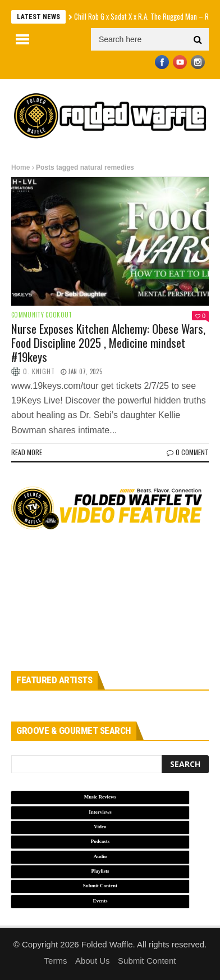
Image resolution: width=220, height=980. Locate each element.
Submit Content (147, 961)
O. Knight (39, 371)
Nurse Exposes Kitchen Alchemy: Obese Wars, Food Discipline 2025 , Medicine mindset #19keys (108, 342)
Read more (27, 452)
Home (20, 167)
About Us (93, 961)
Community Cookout (42, 315)
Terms (56, 961)
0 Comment (188, 452)
